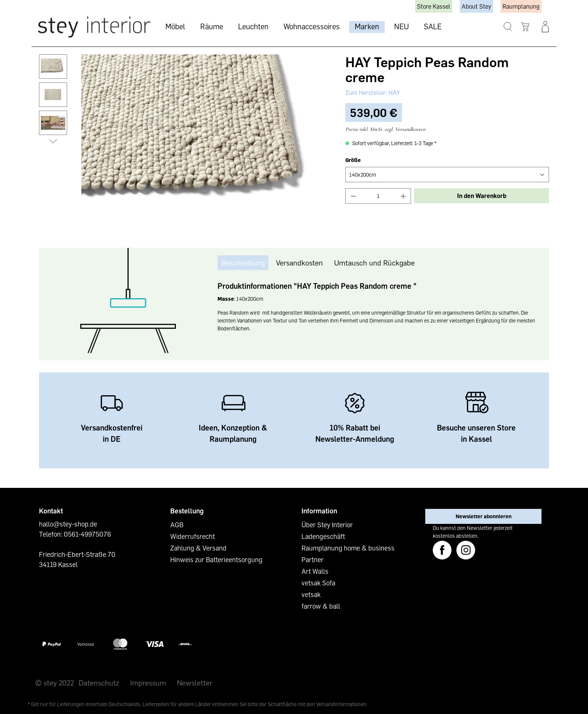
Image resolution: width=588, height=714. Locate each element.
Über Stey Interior (327, 525)
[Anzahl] (378, 196)
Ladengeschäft (323, 536)
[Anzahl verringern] (353, 196)
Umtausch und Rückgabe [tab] (374, 262)
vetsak (311, 594)
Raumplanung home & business (348, 548)
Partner (313, 559)
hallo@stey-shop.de (68, 524)
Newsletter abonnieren (484, 516)
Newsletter (195, 682)
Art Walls (315, 571)
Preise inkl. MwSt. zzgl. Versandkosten (385, 129)
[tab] (243, 263)
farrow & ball (321, 606)
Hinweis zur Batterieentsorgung (216, 559)
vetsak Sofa (318, 583)
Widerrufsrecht (193, 536)
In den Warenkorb (482, 196)
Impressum (148, 682)
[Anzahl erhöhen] (403, 196)
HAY (393, 93)
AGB (177, 525)
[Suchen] (508, 27)
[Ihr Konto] (545, 27)
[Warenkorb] (525, 27)
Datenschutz (99, 682)
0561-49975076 (87, 534)
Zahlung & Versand (198, 548)
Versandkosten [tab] (299, 262)
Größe (353, 160)
